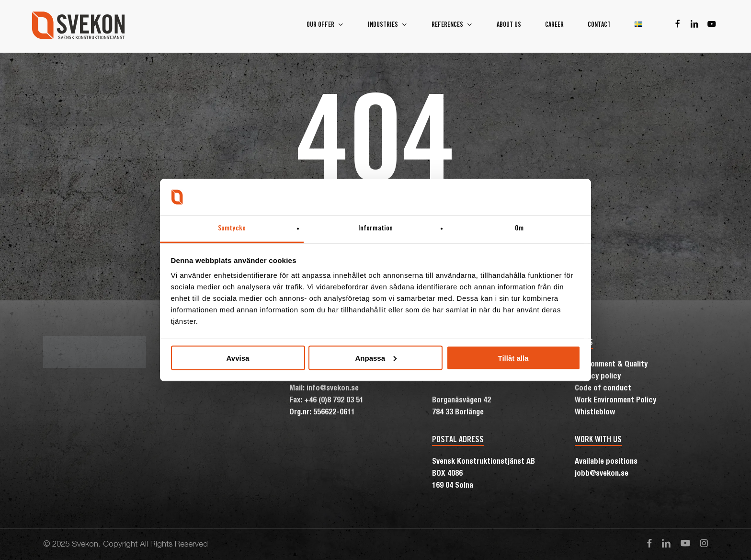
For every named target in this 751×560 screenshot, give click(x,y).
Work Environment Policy (615, 401)
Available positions (606, 462)
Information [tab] (375, 229)
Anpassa (376, 358)
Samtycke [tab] (232, 229)
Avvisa (238, 358)
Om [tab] (519, 229)
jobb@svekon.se (602, 474)
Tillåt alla (513, 358)
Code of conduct (603, 389)
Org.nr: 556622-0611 (322, 413)
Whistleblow (595, 413)
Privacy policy (598, 377)
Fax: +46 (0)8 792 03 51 (326, 401)
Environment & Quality (611, 365)
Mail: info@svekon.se (324, 389)
